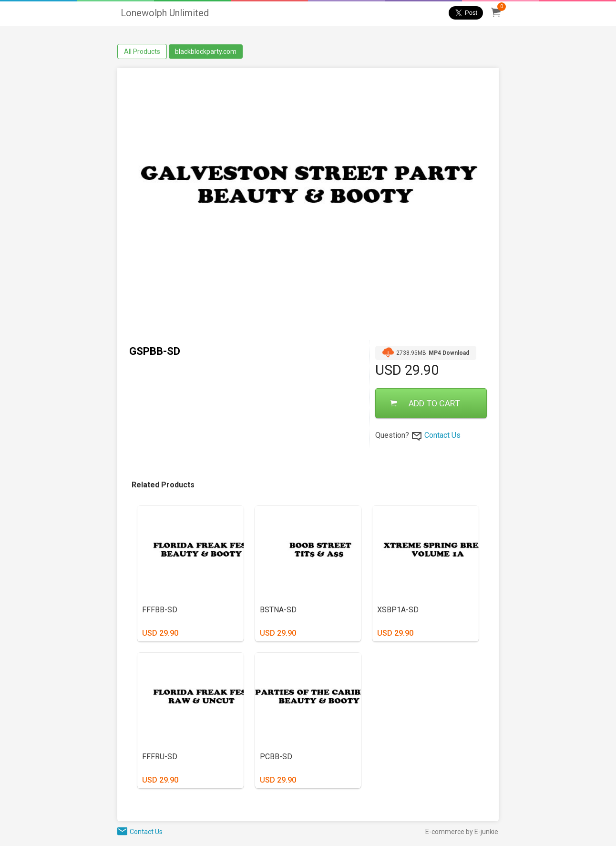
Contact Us (442, 435)
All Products (142, 52)
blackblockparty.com (206, 52)
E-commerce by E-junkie (462, 832)
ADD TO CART (425, 403)
